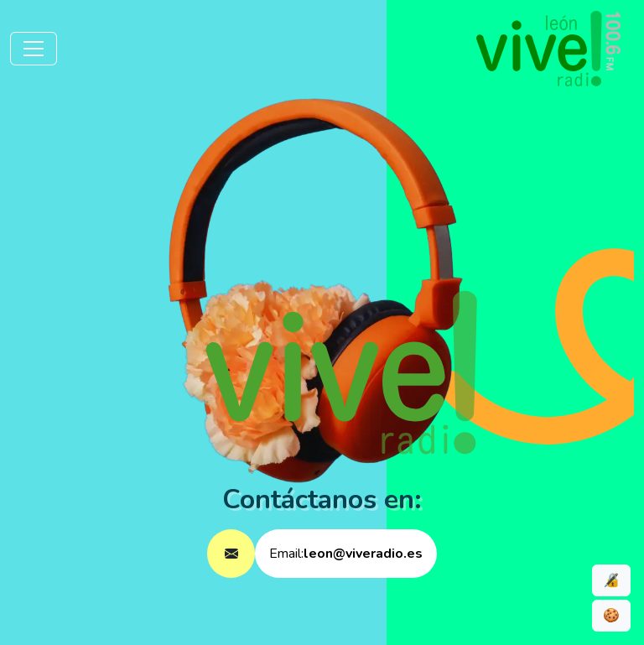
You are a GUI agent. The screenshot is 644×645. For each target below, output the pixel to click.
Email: (346, 554)
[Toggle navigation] (34, 49)
